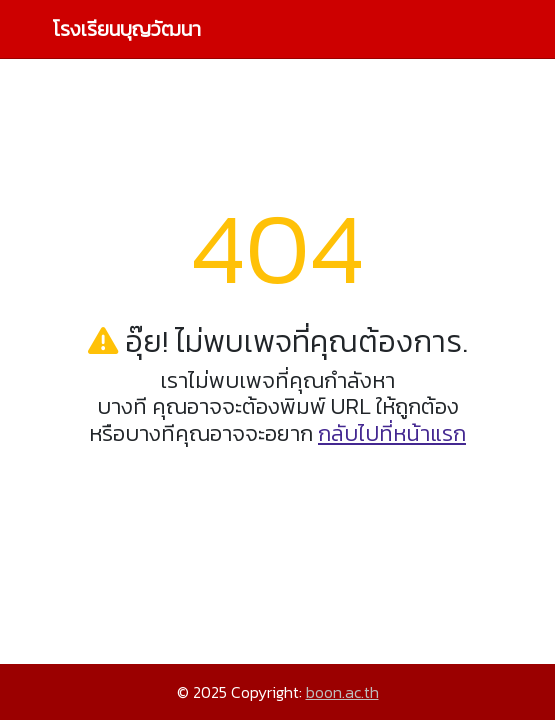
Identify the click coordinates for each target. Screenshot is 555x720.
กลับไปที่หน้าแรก (392, 433)
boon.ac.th (342, 692)
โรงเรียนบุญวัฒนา (126, 29)
